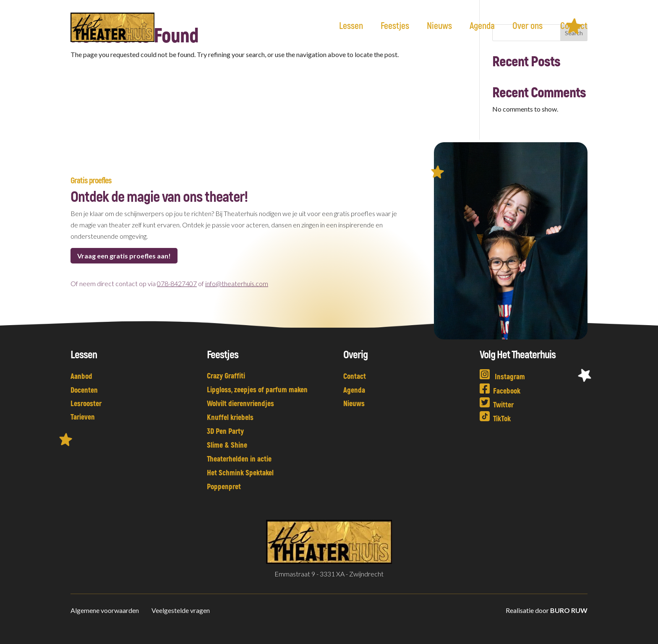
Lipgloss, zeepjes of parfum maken (257, 389)
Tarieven (83, 417)
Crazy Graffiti (226, 375)
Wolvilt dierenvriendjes (240, 403)
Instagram (502, 376)
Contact (574, 26)
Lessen (351, 26)
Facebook (500, 391)
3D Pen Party (225, 431)
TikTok (495, 418)
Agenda (482, 26)
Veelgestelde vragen (181, 610)
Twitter (497, 404)
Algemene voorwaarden (105, 610)
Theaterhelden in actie (239, 459)
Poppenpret (224, 486)
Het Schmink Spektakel (240, 472)
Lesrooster (86, 403)
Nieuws (439, 26)
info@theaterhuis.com (237, 283)
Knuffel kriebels (230, 417)
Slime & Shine (227, 445)
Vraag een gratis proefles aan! (124, 256)
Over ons (527, 26)
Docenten (84, 390)
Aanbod (81, 376)
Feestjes (395, 26)
